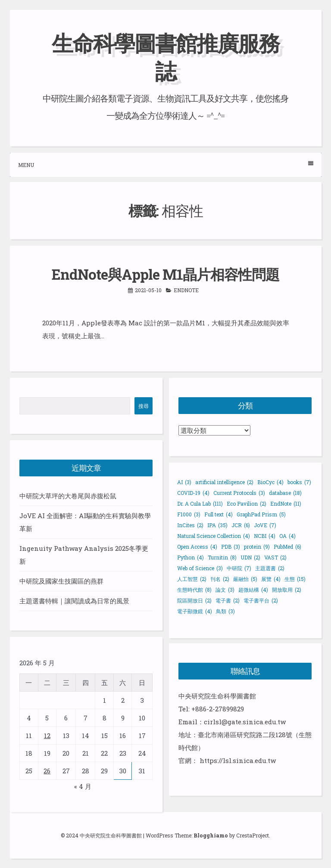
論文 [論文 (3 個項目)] (225, 590)
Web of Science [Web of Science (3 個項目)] (200, 568)
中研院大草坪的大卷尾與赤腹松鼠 (68, 496)
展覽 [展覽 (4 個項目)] (271, 579)
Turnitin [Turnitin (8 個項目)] (222, 557)
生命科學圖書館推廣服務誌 (165, 57)
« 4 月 (83, 786)
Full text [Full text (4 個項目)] (219, 514)
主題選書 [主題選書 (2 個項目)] (270, 568)
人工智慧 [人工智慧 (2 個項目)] (192, 579)
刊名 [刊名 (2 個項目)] (220, 579)
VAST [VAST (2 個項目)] (275, 557)
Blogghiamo (211, 835)
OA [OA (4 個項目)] (287, 536)
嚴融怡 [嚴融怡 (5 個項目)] (245, 579)
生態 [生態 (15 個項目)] (295, 579)
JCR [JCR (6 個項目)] (241, 525)
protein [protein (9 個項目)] (257, 547)
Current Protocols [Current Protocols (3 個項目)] (239, 493)
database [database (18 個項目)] (285, 493)
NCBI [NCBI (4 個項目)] (265, 536)
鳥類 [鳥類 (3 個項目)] (225, 611)
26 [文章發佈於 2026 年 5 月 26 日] (47, 771)
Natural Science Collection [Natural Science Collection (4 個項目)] (214, 536)
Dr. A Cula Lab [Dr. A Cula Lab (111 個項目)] (200, 504)
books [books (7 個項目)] (299, 482)
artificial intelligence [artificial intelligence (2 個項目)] (224, 482)
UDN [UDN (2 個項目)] (250, 557)
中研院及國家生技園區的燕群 (61, 581)
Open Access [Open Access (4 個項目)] (197, 547)
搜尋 (144, 406)
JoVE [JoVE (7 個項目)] (265, 525)
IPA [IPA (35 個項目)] (217, 525)
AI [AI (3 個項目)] (184, 482)
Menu (166, 165)
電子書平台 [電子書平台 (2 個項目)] (261, 600)
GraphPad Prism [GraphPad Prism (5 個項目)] (261, 514)
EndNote (186, 290)
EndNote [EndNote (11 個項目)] (286, 504)
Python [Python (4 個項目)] (190, 557)
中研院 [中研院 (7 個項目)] (239, 568)
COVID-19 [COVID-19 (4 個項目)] (193, 493)
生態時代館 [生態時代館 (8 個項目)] (194, 590)
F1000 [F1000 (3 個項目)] (189, 514)
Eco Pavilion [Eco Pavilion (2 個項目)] (247, 504)
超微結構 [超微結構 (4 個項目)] (253, 590)
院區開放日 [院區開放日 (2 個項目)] (194, 600)
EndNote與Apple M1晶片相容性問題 (165, 274)
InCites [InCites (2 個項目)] (190, 525)
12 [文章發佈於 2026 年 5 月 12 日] (47, 735)
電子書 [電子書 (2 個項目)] (228, 600)
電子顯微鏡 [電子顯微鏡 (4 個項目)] (195, 611)
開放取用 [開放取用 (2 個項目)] (287, 590)
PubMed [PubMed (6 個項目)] (287, 547)
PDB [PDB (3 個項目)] (231, 547)
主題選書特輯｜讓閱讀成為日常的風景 (74, 601)
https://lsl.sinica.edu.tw (238, 760)
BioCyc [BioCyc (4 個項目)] (270, 482)
